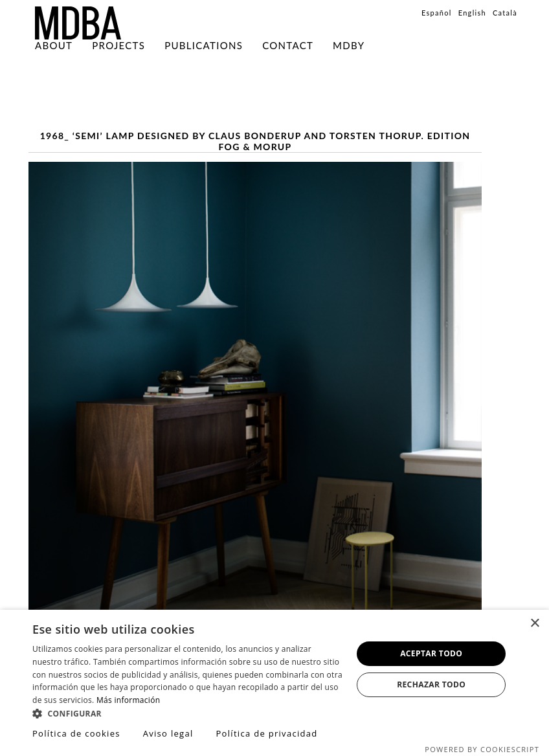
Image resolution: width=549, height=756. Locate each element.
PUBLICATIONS (204, 45)
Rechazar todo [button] (431, 684)
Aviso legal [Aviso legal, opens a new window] (168, 733)
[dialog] (274, 683)
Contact (288, 45)
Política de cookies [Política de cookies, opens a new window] (76, 733)
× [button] (534, 624)
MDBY (349, 45)
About (54, 45)
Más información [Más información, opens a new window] (128, 700)
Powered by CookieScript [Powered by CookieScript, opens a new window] (482, 749)
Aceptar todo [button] (431, 653)
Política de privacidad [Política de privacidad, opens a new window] (266, 733)
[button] (188, 713)
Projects (118, 45)
